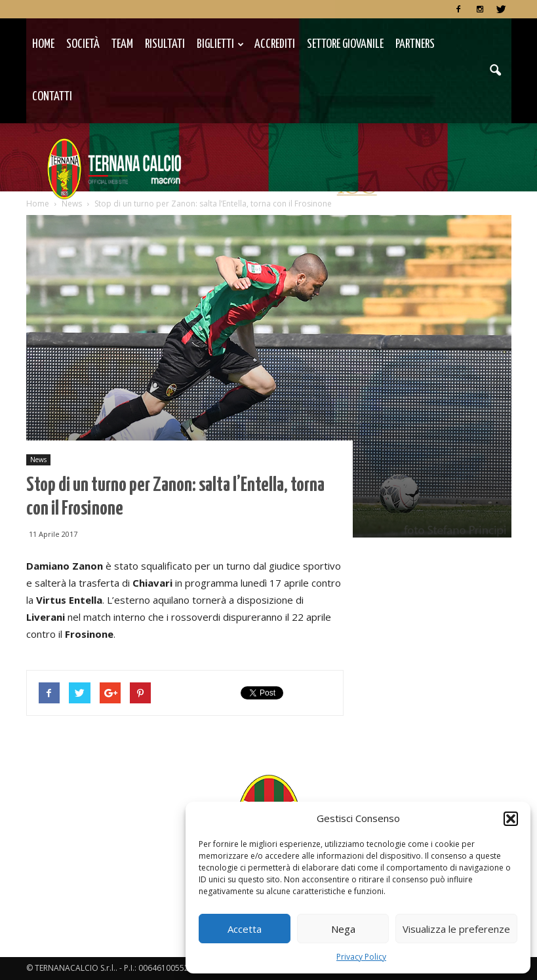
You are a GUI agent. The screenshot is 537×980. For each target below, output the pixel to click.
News (38, 460)
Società (83, 44)
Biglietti (220, 44)
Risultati (165, 44)
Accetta (245, 929)
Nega (343, 929)
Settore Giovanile (345, 44)
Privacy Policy (361, 957)
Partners (415, 44)
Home (43, 44)
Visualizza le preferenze (456, 929)
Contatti (52, 97)
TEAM (122, 44)
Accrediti (275, 44)
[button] (511, 819)
